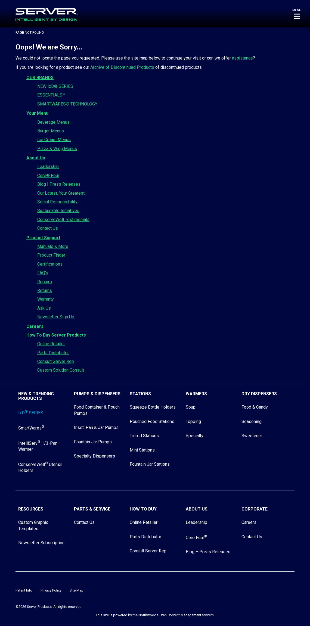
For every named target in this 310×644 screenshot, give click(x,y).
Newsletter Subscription (41, 543)
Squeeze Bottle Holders (153, 407)
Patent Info (24, 590)
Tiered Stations (144, 436)
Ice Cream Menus (54, 140)
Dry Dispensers (259, 394)
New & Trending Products (36, 396)
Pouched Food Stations (152, 421)
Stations (140, 394)
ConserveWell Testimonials (63, 220)
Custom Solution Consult (61, 370)
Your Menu (37, 113)
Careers (35, 326)
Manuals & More (53, 246)
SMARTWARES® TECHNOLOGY (67, 104)
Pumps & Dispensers (97, 394)
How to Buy (143, 509)
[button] (297, 14)
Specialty (195, 436)
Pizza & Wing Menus (57, 149)
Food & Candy (255, 407)
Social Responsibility (57, 202)
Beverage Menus (53, 122)
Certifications (50, 264)
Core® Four (48, 175)
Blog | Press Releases (59, 184)
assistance (242, 58)
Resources (31, 509)
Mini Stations (142, 450)
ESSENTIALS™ (51, 95)
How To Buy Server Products (56, 335)
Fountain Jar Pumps (93, 442)
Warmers (196, 394)
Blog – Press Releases (208, 552)
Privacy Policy (51, 590)
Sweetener (252, 436)
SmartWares (31, 428)
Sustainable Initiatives (58, 211)
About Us (36, 158)
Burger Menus (51, 131)
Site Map (77, 590)
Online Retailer (51, 344)
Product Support (43, 238)
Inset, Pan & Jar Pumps (96, 427)
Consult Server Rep (56, 361)
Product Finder (51, 255)
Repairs (45, 282)
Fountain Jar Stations (150, 464)
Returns (45, 290)
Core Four (196, 538)
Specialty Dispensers (94, 456)
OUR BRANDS (40, 78)
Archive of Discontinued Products (122, 67)
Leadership (48, 167)
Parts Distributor (53, 353)
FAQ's (43, 273)
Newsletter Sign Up (56, 317)
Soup (191, 407)
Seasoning (252, 421)
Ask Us (44, 308)
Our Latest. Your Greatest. (61, 193)
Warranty (46, 299)
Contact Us (48, 228)
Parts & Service (92, 509)
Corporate (255, 509)
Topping (193, 421)
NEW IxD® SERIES (55, 86)
